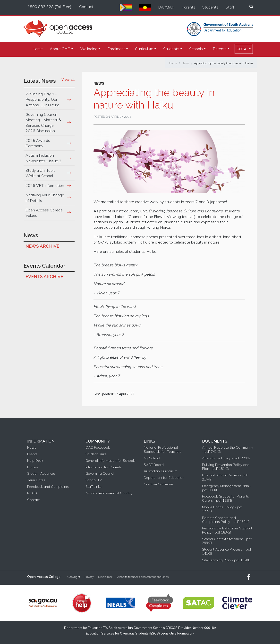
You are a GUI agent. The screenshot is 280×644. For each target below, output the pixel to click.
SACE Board (154, 465)
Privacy (89, 577)
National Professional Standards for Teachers (163, 450)
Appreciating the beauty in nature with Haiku (223, 63)
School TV (94, 480)
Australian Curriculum (161, 471)
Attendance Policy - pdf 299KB (226, 458)
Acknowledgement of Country (109, 493)
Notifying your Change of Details (45, 198)
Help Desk (35, 461)
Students (210, 7)
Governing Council (100, 474)
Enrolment (116, 49)
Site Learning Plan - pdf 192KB (226, 560)
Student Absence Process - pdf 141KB (227, 552)
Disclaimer (105, 577)
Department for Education (164, 478)
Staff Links (93, 487)
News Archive (42, 246)
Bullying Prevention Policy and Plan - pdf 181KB (226, 467)
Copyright (74, 577)
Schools (196, 49)
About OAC (60, 49)
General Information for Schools (110, 461)
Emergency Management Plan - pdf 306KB (227, 488)
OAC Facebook (98, 448)
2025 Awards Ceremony (38, 143)
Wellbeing (89, 49)
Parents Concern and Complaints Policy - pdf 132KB (226, 520)
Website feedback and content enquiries (143, 577)
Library (33, 467)
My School (152, 458)
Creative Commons (159, 484)
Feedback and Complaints (48, 487)
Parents (188, 7)
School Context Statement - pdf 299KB (227, 541)
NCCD (32, 493)
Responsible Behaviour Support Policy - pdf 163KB (227, 530)
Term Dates (36, 480)
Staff (230, 7)
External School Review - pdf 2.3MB (225, 477)
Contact (86, 7)
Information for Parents (104, 467)
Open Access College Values (44, 213)
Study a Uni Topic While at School (40, 173)
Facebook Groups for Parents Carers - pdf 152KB (225, 499)
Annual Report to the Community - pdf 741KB (228, 450)
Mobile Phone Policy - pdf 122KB (222, 509)
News (186, 63)
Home (38, 49)
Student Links (96, 454)
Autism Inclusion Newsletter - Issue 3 (43, 158)
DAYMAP (166, 7)
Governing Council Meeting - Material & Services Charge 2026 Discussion (43, 122)
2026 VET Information (45, 185)
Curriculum (144, 49)
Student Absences (41, 474)
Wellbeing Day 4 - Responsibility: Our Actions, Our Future (42, 99)
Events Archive (44, 277)
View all (68, 80)
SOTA (242, 49)
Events (32, 454)
